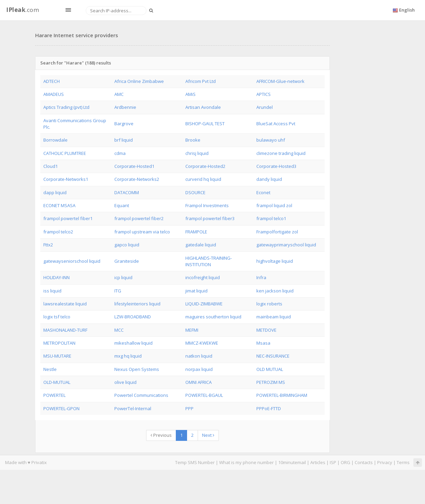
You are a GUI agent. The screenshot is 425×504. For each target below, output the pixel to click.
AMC (119, 94)
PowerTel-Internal (133, 408)
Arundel (265, 107)
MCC (119, 330)
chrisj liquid (197, 153)
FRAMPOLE (196, 232)
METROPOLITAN (59, 343)
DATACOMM (127, 192)
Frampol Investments (207, 205)
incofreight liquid (203, 277)
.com (23, 10)
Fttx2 (48, 245)
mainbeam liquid (274, 317)
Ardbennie (125, 107)
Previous (161, 435)
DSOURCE (195, 192)
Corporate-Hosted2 (205, 166)
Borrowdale (55, 140)
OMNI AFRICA (199, 382)
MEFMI (192, 330)
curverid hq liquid (203, 179)
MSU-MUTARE (57, 356)
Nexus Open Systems (137, 369)
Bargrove (124, 124)
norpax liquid (199, 369)
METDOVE (266, 330)
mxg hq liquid (128, 356)
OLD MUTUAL (270, 369)
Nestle (50, 369)
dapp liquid (55, 192)
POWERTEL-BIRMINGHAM (282, 395)
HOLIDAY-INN (56, 277)
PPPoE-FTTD (269, 408)
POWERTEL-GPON (61, 408)
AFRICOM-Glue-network (280, 81)
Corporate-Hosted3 (276, 166)
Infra (261, 277)
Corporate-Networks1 (66, 179)
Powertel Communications (141, 395)
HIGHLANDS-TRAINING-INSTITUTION (209, 261)
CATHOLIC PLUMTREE (65, 153)
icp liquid (123, 277)
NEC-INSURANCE (273, 356)
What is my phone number (246, 462)
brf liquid (124, 140)
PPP (189, 408)
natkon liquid (199, 356)
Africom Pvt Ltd (201, 81)
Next (208, 435)
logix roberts (269, 304)
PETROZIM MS (271, 382)
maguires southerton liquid (213, 317)
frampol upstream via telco (142, 232)
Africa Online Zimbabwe (139, 81)
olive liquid (125, 382)
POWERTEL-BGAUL (204, 395)
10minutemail (292, 462)
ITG (118, 291)
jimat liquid (196, 291)
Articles (318, 462)
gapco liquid (127, 245)
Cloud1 (51, 166)
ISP (333, 462)
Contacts (364, 462)
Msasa (263, 343)
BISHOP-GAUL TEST (205, 124)
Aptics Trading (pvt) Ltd (66, 107)
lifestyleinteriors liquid (137, 304)
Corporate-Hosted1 (134, 166)
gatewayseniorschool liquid (72, 261)
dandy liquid (269, 179)
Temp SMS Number (195, 462)
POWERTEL (54, 395)
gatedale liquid (201, 245)
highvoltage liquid (275, 261)
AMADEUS (54, 94)
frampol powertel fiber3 (210, 218)
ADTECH (52, 81)
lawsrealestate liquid (65, 304)
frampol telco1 (271, 218)
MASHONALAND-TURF (65, 330)
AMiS (190, 94)
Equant (122, 205)
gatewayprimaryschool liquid (286, 245)
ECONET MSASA (59, 205)
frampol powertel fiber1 (68, 218)
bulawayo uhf (271, 140)
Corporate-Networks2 (137, 179)
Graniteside (127, 261)
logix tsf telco (57, 317)
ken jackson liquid (275, 291)
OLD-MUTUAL (57, 382)
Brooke (193, 140)
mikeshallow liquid (133, 343)
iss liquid (52, 291)
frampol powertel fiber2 (139, 218)
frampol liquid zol (274, 205)
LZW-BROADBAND (133, 317)
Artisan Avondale (203, 107)
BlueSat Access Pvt (276, 124)
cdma (120, 153)
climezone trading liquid (281, 153)
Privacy (385, 462)
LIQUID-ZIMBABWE (204, 304)
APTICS (264, 94)
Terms (403, 462)
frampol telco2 (58, 232)
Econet (263, 192)
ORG (345, 462)
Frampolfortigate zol (277, 232)
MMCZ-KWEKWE (202, 343)
